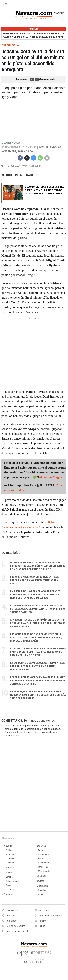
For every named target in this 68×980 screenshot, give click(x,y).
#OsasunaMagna (51, 477)
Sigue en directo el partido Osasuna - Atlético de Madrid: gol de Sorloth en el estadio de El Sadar (34, 35)
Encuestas (11, 889)
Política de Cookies (15, 926)
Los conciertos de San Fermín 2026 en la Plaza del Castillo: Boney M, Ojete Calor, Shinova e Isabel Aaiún (36, 638)
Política (9, 850)
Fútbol (41, 850)
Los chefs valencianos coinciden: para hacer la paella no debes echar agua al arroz (35, 580)
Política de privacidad (17, 931)
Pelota (41, 858)
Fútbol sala (13, 166)
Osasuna (9, 894)
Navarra (8, 846)
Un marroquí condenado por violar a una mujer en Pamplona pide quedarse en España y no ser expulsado (38, 695)
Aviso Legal (44, 911)
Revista (40, 881)
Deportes (41, 846)
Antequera (35, 166)
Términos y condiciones (39, 720)
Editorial (9, 877)
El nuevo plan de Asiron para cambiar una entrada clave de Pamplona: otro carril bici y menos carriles (38, 609)
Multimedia (42, 886)
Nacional (41, 876)
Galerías (42, 890)
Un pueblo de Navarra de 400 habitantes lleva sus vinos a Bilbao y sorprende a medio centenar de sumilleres (35, 595)
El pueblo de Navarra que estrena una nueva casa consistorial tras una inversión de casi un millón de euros (38, 652)
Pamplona (9, 868)
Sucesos (10, 854)
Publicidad (11, 921)
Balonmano (43, 863)
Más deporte (44, 871)
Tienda (42, 926)
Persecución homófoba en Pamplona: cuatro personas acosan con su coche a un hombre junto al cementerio (38, 681)
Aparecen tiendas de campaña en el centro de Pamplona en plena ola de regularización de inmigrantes (38, 623)
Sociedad (10, 863)
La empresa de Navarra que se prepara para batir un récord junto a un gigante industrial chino (37, 666)
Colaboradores (12, 881)
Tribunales (11, 858)
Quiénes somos (14, 911)
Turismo (42, 921)
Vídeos (41, 894)
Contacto (11, 916)
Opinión (8, 873)
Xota (25, 166)
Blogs (8, 885)
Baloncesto (43, 854)
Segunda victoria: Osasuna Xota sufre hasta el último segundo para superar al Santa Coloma (44, 190)
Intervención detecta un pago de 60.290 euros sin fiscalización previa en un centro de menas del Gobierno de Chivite (38, 566)
